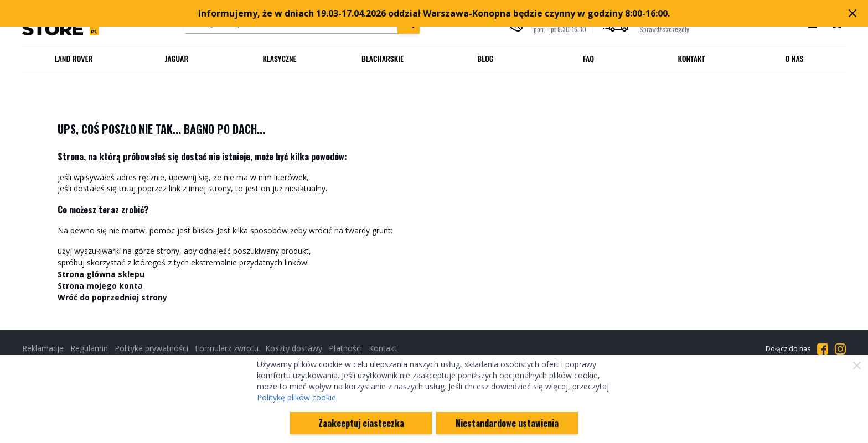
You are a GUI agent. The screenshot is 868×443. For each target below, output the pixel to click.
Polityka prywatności (151, 348)
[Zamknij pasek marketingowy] (852, 13)
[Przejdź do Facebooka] (823, 349)
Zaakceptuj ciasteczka (361, 423)
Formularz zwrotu (227, 348)
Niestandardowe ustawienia (507, 423)
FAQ (589, 58)
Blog (485, 58)
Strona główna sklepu (101, 274)
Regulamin (89, 348)
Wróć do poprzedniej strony (112, 297)
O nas (794, 58)
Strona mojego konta (100, 286)
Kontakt (692, 58)
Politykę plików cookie (296, 397)
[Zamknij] (857, 366)
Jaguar (177, 58)
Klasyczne (279, 58)
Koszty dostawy (294, 348)
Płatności (345, 348)
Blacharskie (383, 58)
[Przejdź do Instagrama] (840, 349)
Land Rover (74, 58)
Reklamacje (43, 348)
